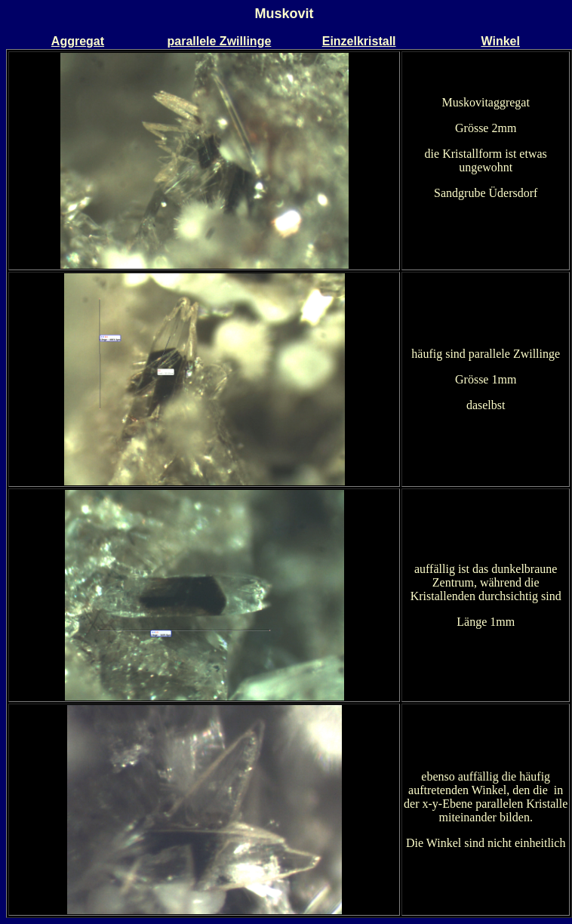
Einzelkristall (359, 41)
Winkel (500, 41)
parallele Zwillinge (219, 41)
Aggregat (78, 41)
